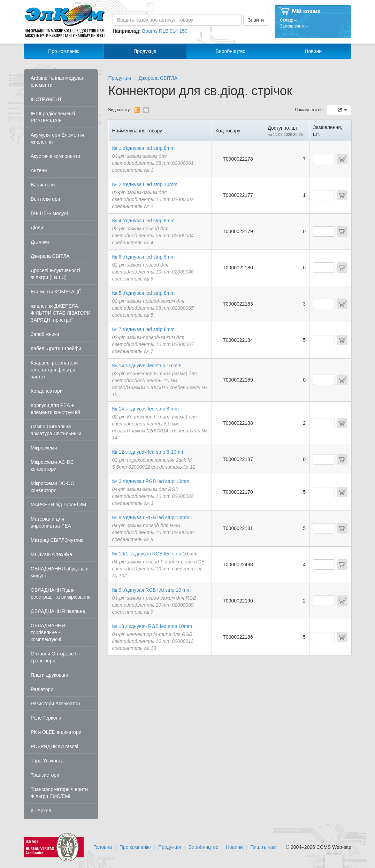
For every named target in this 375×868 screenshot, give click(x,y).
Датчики (40, 242)
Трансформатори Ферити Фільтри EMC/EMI (59, 793)
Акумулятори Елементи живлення (57, 138)
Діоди (37, 228)
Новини (313, 51)
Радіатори (42, 689)
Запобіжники (45, 334)
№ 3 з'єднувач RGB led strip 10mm (151, 481)
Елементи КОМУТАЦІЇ (56, 292)
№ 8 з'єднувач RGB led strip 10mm (151, 517)
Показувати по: (309, 110)
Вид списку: (120, 110)
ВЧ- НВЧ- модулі (49, 213)
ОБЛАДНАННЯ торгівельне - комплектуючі (48, 632)
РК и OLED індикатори (56, 732)
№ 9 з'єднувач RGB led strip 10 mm (152, 590)
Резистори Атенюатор (55, 704)
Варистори (43, 185)
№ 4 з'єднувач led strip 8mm (144, 221)
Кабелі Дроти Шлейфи (56, 348)
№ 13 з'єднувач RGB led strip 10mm (152, 626)
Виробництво (231, 51)
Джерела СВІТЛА (50, 256)
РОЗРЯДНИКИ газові (54, 746)
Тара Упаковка (47, 761)
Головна (103, 847)
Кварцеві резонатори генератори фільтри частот (54, 370)
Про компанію (64, 51)
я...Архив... (43, 811)
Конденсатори (47, 391)
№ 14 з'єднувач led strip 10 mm (147, 366)
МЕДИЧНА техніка (51, 554)
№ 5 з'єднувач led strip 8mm (144, 293)
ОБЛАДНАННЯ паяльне (58, 611)
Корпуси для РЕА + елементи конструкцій (55, 409)
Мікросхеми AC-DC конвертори (52, 466)
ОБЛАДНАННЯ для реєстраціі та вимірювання (61, 593)
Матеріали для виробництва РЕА (51, 522)
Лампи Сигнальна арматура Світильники (56, 430)
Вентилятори (45, 199)
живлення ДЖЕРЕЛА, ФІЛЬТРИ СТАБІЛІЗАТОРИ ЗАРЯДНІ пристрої (61, 313)
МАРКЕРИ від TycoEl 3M (58, 505)
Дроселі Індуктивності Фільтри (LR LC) (55, 274)
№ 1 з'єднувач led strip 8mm (144, 148)
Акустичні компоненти (55, 156)
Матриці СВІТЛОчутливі (58, 540)
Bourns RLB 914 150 (165, 31)
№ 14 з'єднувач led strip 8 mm (146, 409)
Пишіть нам (263, 847)
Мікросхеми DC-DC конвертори (52, 487)
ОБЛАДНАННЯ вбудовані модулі (60, 572)
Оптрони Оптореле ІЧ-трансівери (56, 657)
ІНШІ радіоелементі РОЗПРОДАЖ (53, 117)
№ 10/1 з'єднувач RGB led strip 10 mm (155, 554)
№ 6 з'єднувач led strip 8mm (144, 257)
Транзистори (45, 775)
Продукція (145, 51)
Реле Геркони (46, 718)
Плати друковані (49, 675)
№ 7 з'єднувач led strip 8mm (144, 329)
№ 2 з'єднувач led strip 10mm (145, 184)
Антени (39, 170)
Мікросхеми (44, 448)
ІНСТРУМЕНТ (46, 99)
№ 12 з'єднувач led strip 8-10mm (148, 452)
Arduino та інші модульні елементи (58, 82)
